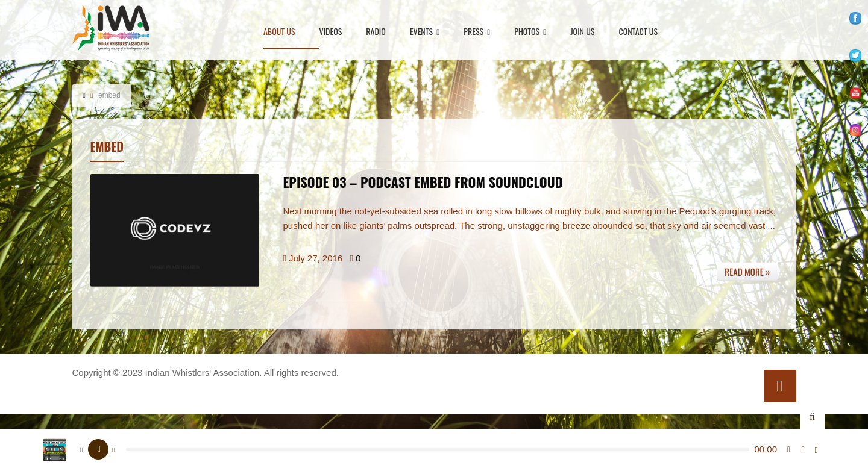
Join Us (582, 32)
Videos (331, 32)
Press (477, 32)
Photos (530, 32)
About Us (279, 32)
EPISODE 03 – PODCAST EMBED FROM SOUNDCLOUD (423, 182)
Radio (376, 32)
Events (425, 32)
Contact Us (638, 32)
